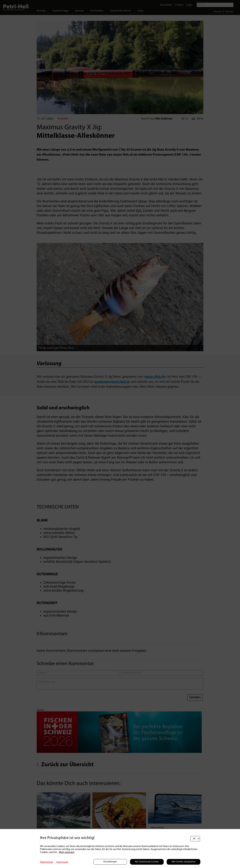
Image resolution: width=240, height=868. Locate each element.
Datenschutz (46, 862)
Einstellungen (110, 862)
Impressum (62, 862)
